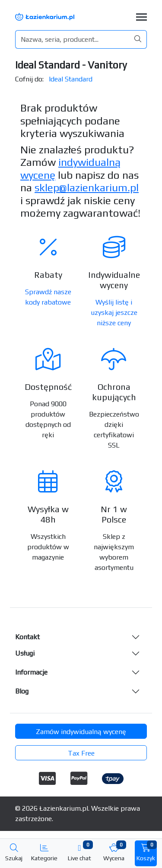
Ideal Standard (71, 79)
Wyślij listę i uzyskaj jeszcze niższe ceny (114, 313)
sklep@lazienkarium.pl (87, 187)
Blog (22, 691)
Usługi (25, 653)
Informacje (31, 672)
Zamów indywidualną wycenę (81, 732)
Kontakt (27, 637)
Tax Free (81, 753)
